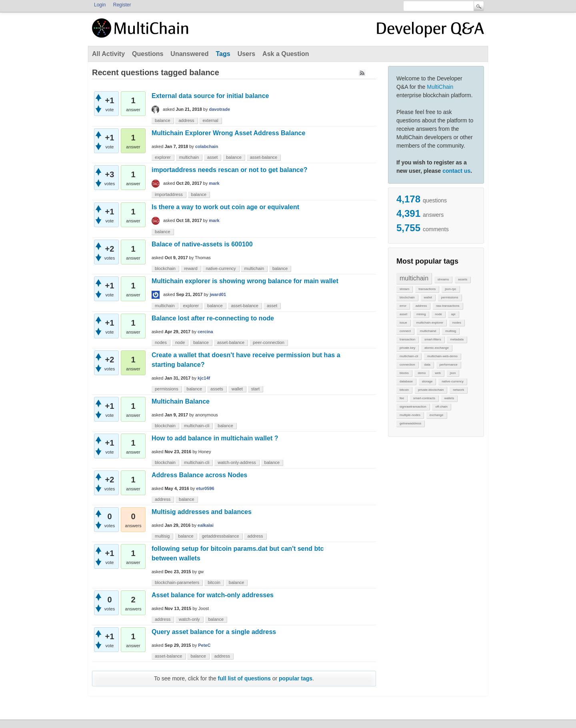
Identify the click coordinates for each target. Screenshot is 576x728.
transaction (407, 339)
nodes (457, 323)
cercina (205, 332)
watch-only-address (237, 462)
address (421, 306)
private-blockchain (431, 390)
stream (404, 289)
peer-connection (269, 342)
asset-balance (264, 157)
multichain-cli (409, 356)
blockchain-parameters (177, 582)
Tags (223, 54)
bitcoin (404, 390)
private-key (407, 348)
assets (463, 279)
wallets (449, 398)
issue (403, 323)
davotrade (220, 109)
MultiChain (440, 87)
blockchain (407, 297)
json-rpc (450, 289)
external (210, 120)
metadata (457, 339)
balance (163, 120)
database (406, 381)
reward (191, 268)
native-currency (453, 381)
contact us (456, 171)
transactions (427, 289)
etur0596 (205, 488)
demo (422, 373)
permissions (450, 297)
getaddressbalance (221, 536)
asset (403, 314)
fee (402, 398)
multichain (414, 278)
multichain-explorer (430, 323)
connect (405, 331)
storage (427, 381)
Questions (148, 54)
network (458, 390)
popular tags (296, 678)
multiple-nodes (410, 415)
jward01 (218, 294)
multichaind (428, 331)
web (438, 373)
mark (214, 183)
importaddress (169, 194)
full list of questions (244, 678)
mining (421, 314)
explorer (163, 157)
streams (443, 279)
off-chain (441, 407)
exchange (437, 415)
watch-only (189, 619)
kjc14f (204, 378)
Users (246, 54)
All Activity (108, 54)
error (403, 306)
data (427, 365)
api (453, 314)
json (453, 373)
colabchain (207, 146)
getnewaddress (410, 423)
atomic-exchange (437, 348)
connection (407, 365)
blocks (404, 373)
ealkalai (206, 525)
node (438, 314)
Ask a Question (286, 54)
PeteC (204, 645)
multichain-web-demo (442, 356)
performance (449, 365)
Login (100, 5)
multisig (451, 331)
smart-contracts (424, 398)
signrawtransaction (413, 407)
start (255, 389)
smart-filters (433, 339)
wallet (428, 297)
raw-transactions (448, 306)
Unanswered (189, 54)
